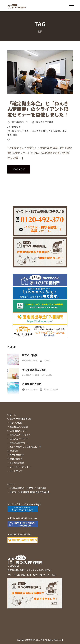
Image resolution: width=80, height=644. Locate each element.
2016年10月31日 (20, 122)
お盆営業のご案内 (32, 384)
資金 (15, 135)
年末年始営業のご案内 (34, 370)
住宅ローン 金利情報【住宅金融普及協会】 (30, 492)
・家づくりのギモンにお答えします (24, 447)
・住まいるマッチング (18, 439)
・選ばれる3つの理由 (18, 427)
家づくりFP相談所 (45, 122)
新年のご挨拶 (30, 355)
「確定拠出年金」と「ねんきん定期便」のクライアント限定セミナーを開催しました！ (38, 109)
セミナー (27, 131)
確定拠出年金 (60, 131)
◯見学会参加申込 (16, 455)
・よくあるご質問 (16, 463)
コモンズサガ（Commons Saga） (26, 504)
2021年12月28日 (32, 375)
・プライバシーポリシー (19, 467)
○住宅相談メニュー (17, 431)
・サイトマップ (15, 471)
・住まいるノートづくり (19, 435)
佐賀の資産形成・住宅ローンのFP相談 (28, 488)
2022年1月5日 (32, 361)
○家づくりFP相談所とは (19, 419)
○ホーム (12, 415)
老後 (10, 135)
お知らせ (16, 127)
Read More (19, 169)
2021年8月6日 (32, 389)
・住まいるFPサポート (18, 443)
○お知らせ (13, 451)
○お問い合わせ (15, 459)
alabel (47, 361)
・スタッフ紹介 (15, 423)
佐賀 (50, 131)
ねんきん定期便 (40, 131)
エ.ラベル (16, 131)
